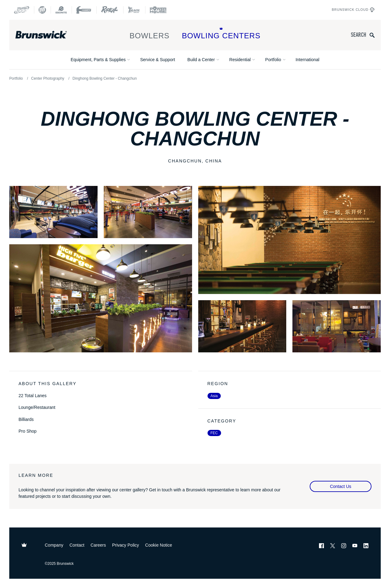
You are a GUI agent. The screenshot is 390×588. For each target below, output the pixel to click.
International (307, 60)
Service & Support (158, 60)
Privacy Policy (126, 545)
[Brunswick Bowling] (50, 35)
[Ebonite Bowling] (61, 10)
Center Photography (48, 78)
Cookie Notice (159, 545)
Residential (240, 60)
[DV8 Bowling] (42, 10)
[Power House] (158, 10)
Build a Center (201, 60)
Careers (98, 545)
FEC (214, 433)
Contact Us (340, 486)
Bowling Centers (221, 34)
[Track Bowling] (134, 10)
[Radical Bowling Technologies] (110, 10)
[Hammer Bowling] (84, 10)
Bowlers (149, 34)
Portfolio (273, 60)
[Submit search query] (372, 35)
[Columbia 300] (22, 10)
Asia (214, 396)
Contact (77, 545)
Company (54, 545)
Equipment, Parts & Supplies (98, 60)
